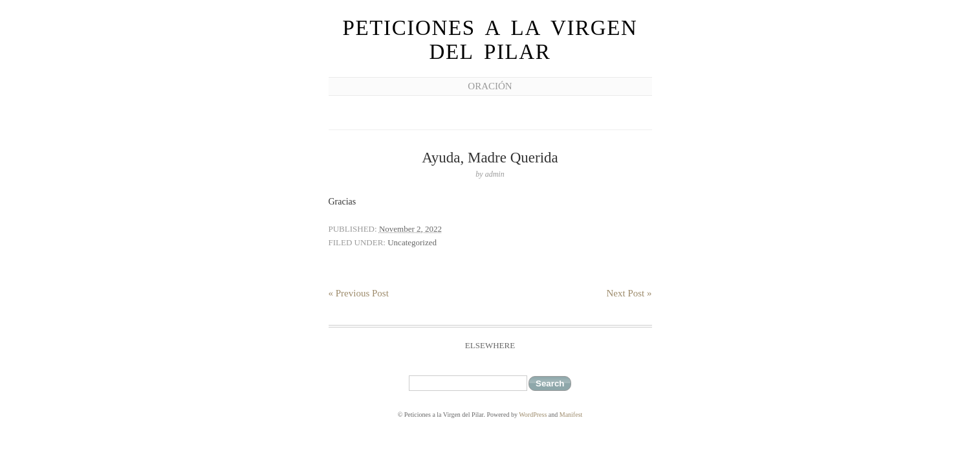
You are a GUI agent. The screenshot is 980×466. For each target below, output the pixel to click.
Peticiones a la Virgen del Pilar (490, 40)
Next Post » (629, 293)
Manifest (571, 415)
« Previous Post (359, 293)
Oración (490, 86)
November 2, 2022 (410, 229)
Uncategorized (412, 242)
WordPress (533, 415)
